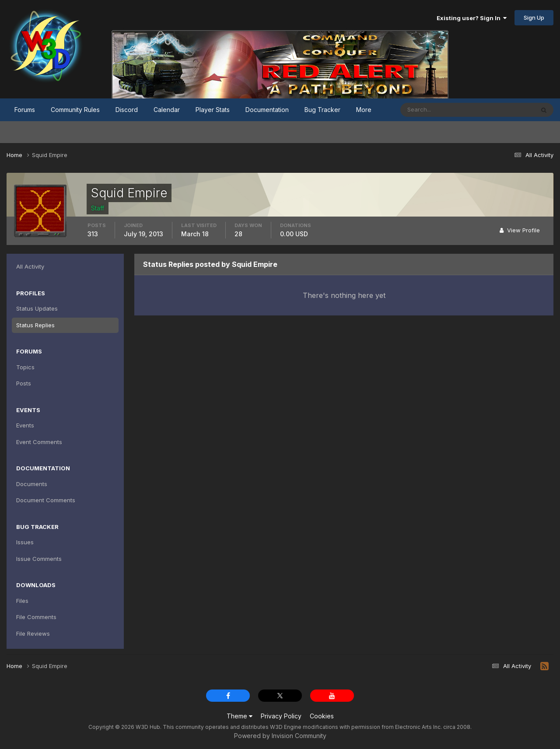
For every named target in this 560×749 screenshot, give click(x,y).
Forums (25, 110)
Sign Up (534, 17)
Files (22, 601)
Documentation (267, 110)
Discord (127, 110)
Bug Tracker (322, 110)
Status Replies (35, 325)
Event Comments (39, 442)
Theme (240, 716)
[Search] (439, 110)
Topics (25, 367)
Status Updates (37, 308)
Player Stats (213, 110)
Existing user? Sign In (472, 18)
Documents (32, 484)
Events (25, 425)
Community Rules (75, 110)
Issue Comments (39, 559)
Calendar (167, 110)
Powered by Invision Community (280, 736)
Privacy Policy (281, 716)
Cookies (322, 716)
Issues (25, 542)
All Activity (30, 266)
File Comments (36, 617)
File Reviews (33, 633)
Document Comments (46, 500)
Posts (24, 383)
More (364, 110)
